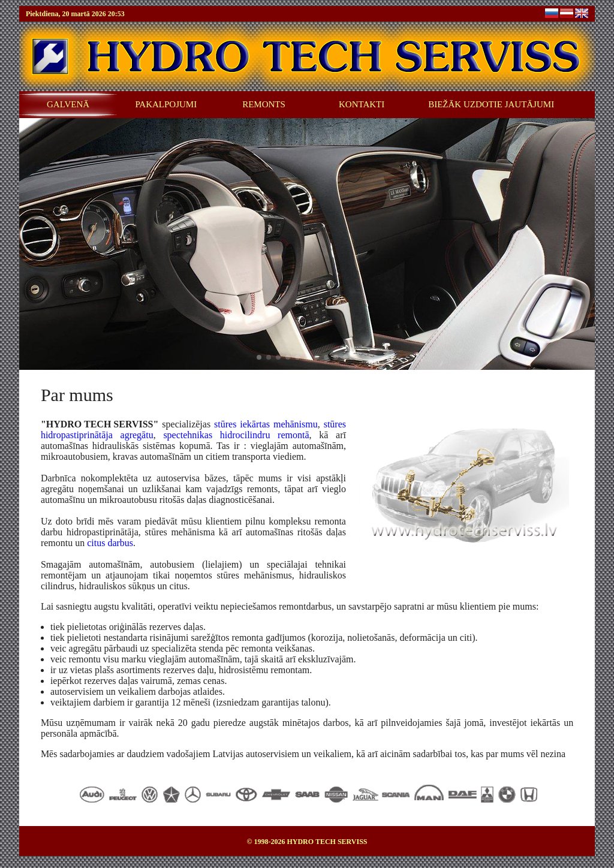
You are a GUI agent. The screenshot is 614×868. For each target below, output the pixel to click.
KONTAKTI (362, 104)
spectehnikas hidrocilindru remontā (236, 435)
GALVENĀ (68, 104)
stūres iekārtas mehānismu (266, 424)
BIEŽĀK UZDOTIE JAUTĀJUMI (491, 104)
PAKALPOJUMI (166, 104)
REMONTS (264, 104)
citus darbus (110, 543)
